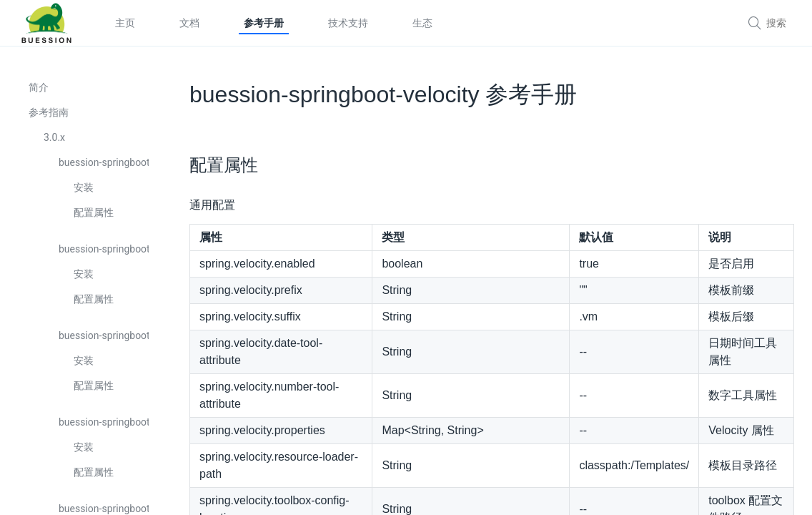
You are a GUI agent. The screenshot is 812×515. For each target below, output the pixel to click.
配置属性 (94, 212)
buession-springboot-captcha (104, 335)
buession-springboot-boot (104, 162)
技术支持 (348, 23)
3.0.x (54, 137)
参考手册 (264, 23)
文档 (189, 23)
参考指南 (49, 112)
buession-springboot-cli (104, 422)
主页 (125, 23)
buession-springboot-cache (104, 249)
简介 (39, 87)
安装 (84, 187)
